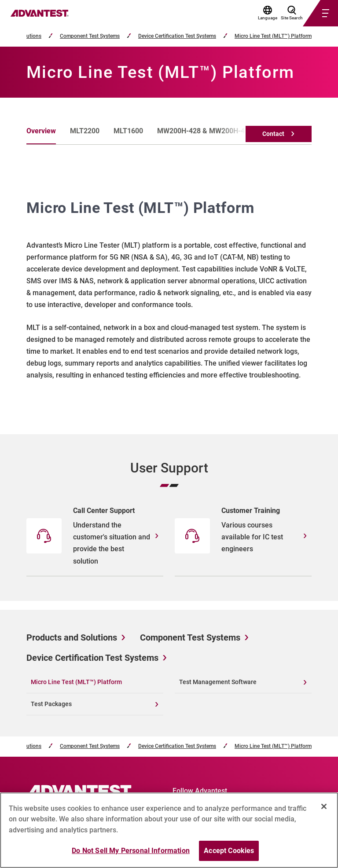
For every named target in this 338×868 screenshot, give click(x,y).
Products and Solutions (72, 637)
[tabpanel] (169, 289)
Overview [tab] (41, 131)
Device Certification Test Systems (177, 36)
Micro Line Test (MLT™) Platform (273, 36)
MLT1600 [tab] (128, 131)
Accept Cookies (229, 851)
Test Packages (51, 704)
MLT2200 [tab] (85, 131)
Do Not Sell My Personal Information (131, 851)
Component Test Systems (90, 36)
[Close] (324, 806)
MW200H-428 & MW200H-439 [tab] (205, 131)
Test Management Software (218, 682)
